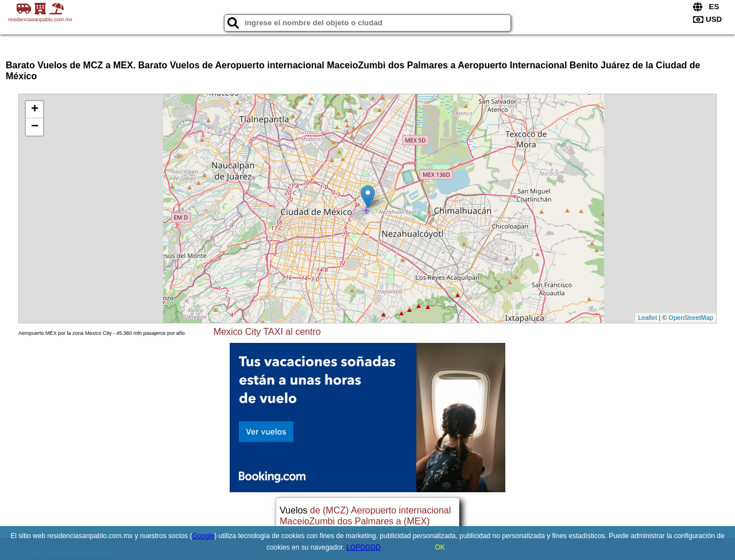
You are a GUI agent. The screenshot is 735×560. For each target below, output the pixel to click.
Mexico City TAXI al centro (267, 332)
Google (203, 536)
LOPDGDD (363, 547)
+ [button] (35, 110)
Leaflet (647, 318)
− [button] (35, 127)
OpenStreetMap (691, 318)
